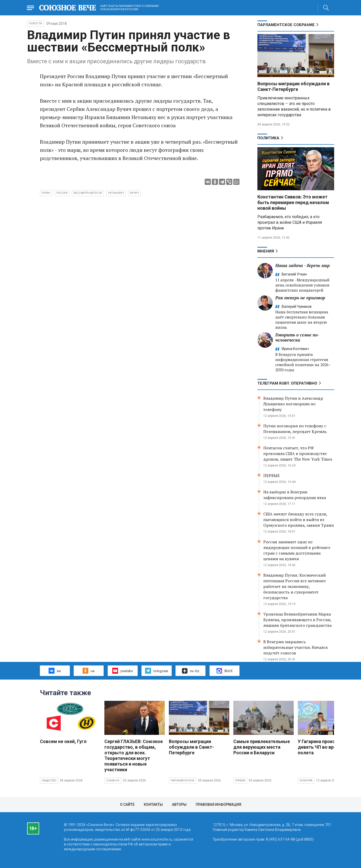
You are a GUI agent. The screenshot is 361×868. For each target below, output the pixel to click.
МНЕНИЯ (266, 251)
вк (55, 671)
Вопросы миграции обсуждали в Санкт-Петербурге (293, 86)
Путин (46, 193)
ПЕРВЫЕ (271, 475)
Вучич (134, 193)
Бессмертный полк (88, 193)
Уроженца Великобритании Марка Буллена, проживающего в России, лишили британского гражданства (297, 620)
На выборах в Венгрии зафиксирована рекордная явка (295, 495)
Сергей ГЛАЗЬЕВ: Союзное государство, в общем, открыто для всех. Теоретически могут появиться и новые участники (134, 755)
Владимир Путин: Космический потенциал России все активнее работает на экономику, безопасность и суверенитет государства (294, 586)
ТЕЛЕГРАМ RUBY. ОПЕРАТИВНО (287, 383)
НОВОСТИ (35, 23)
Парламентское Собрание (286, 25)
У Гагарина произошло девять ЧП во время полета (322, 747)
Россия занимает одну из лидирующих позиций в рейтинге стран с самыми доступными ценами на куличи (297, 550)
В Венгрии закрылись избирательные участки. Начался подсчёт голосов (296, 647)
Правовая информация (218, 805)
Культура (306, 781)
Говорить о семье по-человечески (297, 337)
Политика (268, 138)
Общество (49, 781)
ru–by (191, 671)
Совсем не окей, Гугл (63, 741)
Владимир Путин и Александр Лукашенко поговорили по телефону (293, 404)
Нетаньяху (116, 193)
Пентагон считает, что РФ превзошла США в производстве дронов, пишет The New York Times (298, 453)
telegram (156, 671)
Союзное (113, 781)
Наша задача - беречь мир (303, 265)
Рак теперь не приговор (300, 298)
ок (89, 671)
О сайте (127, 805)
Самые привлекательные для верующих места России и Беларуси (262, 747)
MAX (225, 671)
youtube (123, 671)
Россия (62, 193)
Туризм (240, 781)
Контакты (153, 805)
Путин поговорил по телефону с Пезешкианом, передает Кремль (295, 429)
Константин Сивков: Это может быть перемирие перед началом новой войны (293, 202)
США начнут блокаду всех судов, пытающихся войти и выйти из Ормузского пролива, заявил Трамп (299, 520)
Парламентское (183, 781)
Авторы (179, 805)
